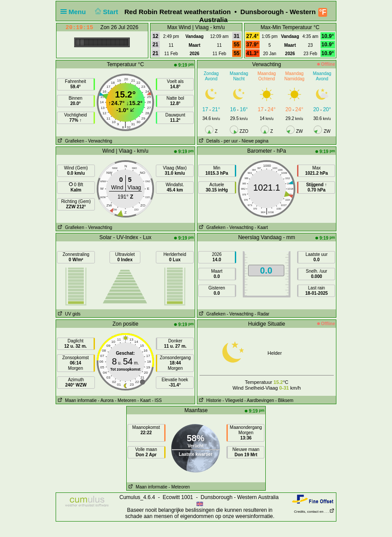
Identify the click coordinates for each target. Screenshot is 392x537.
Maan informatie (76, 400)
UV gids (68, 314)
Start (106, 12)
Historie (209, 400)
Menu (75, 12)
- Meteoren (125, 400)
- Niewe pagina (254, 141)
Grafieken (70, 141)
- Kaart (261, 227)
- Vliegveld (233, 400)
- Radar (262, 314)
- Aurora (106, 400)
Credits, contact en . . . (314, 512)
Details (209, 141)
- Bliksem (285, 400)
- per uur (230, 141)
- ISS (157, 400)
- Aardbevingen (259, 400)
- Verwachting (99, 141)
